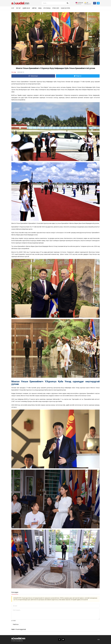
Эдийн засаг (26, 8)
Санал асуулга (65, 8)
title (99, 640)
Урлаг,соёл (56, 8)
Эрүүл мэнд (47, 8)
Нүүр (13, 8)
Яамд (40, 8)
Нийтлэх (16, 624)
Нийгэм (34, 8)
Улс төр (18, 8)
